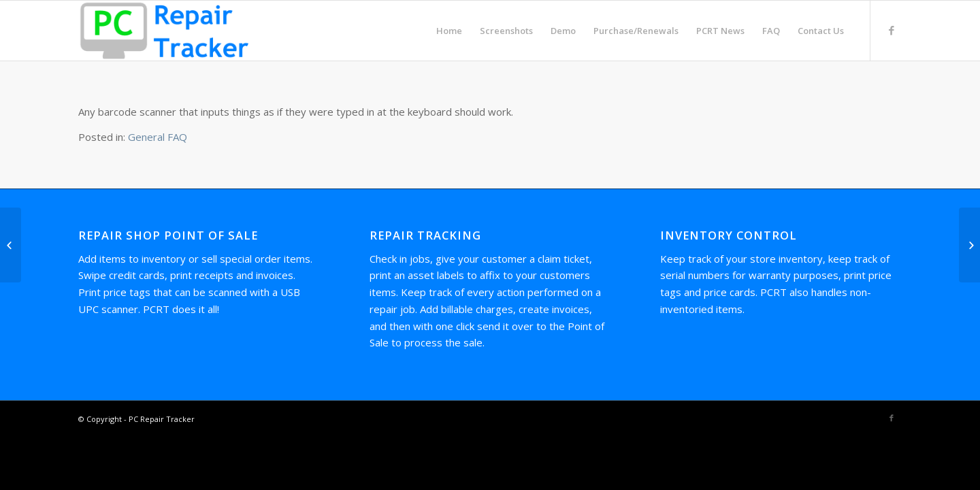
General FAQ (158, 137)
